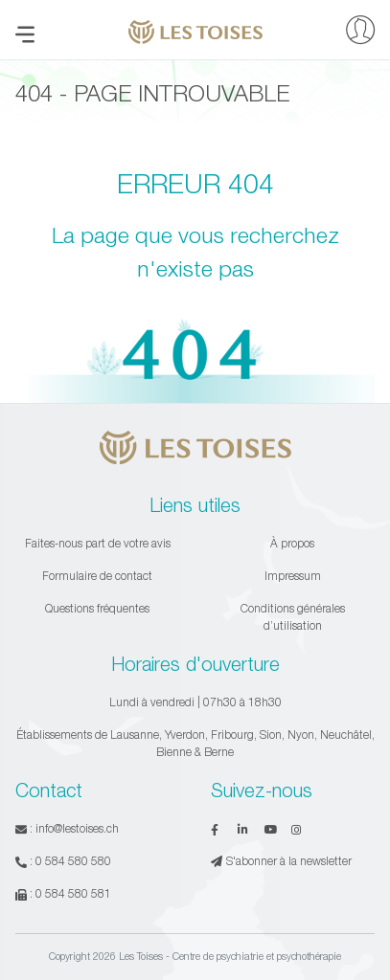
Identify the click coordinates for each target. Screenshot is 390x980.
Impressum (293, 576)
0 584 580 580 (73, 861)
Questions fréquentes (97, 608)
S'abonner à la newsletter (281, 861)
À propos (292, 543)
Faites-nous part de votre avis (98, 543)
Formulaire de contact (97, 576)
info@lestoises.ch (77, 828)
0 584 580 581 (73, 893)
